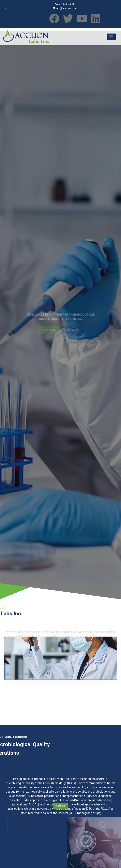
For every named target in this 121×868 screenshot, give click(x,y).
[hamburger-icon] (111, 37)
